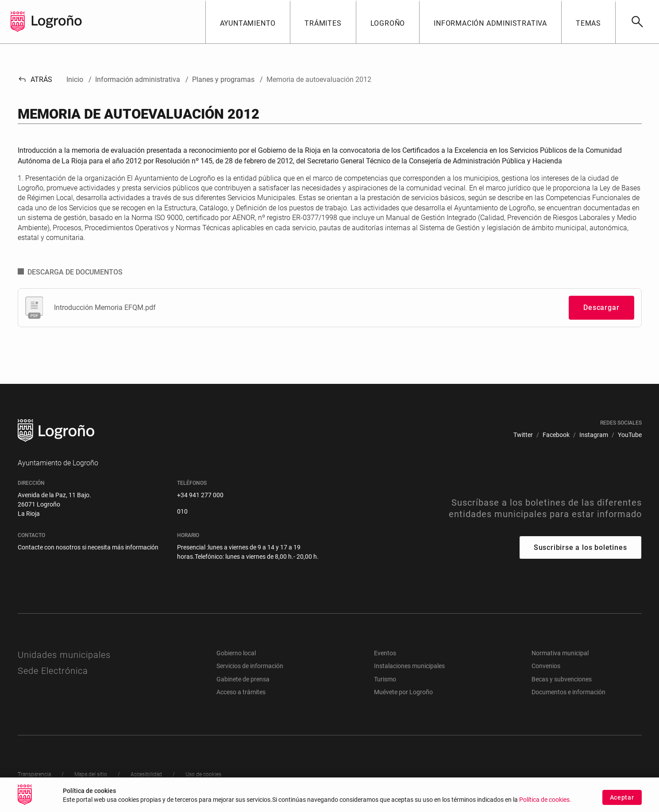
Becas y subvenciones (562, 679)
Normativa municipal (560, 653)
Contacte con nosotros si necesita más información (88, 547)
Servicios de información (250, 666)
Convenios (546, 666)
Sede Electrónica (53, 671)
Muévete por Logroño (403, 692)
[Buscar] (637, 22)
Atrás (35, 79)
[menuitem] (523, 435)
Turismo (385, 679)
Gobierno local (236, 653)
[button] (248, 22)
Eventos (385, 653)
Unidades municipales (64, 655)
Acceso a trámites (241, 692)
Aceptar (622, 797)
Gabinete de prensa (243, 679)
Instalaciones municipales (409, 666)
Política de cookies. (545, 800)
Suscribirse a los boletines (580, 547)
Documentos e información (568, 692)
